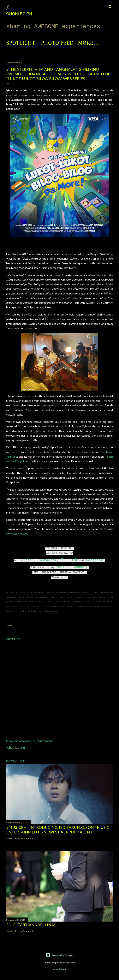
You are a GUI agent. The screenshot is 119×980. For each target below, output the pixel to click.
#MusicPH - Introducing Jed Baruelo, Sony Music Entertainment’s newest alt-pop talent (58, 830)
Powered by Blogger (59, 955)
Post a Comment (24, 838)
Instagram (47, 560)
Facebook (106, 452)
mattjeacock (69, 963)
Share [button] (9, 625)
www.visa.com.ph (17, 533)
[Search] (110, 6)
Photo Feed (57, 43)
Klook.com (16, 747)
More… (89, 43)
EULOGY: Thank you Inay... (32, 925)
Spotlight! (21, 43)
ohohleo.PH (19, 14)
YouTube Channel (72, 567)
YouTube (12, 457)
